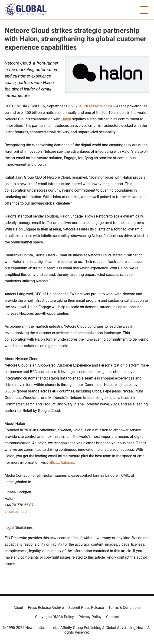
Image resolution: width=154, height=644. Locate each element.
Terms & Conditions (125, 608)
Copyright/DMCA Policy (54, 617)
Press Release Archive (46, 608)
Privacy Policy (90, 617)
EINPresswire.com (96, 106)
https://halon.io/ (62, 462)
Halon (66, 119)
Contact (113, 617)
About (18, 608)
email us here (16, 512)
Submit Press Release (86, 608)
